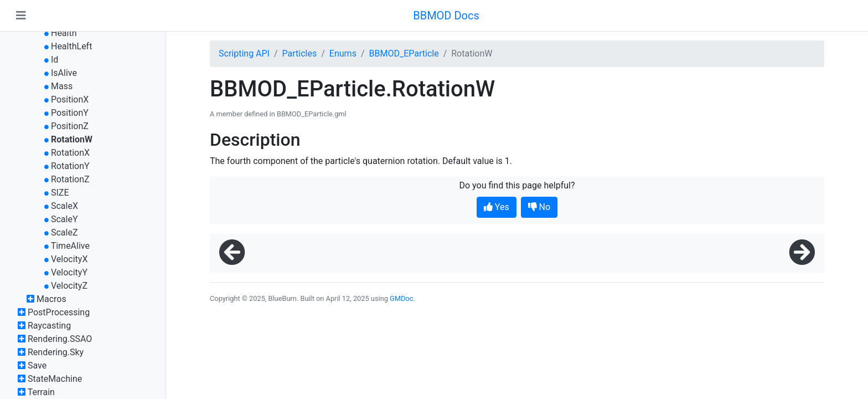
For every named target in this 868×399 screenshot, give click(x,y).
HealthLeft (71, 46)
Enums (343, 53)
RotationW (72, 139)
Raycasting (49, 326)
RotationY (70, 166)
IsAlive (64, 73)
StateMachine (55, 379)
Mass (62, 86)
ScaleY (64, 219)
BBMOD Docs (446, 16)
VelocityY (69, 272)
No (539, 207)
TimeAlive (70, 246)
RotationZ (70, 179)
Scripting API (244, 53)
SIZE (60, 193)
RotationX (70, 153)
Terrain (41, 392)
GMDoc (401, 298)
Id (55, 60)
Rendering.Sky (56, 352)
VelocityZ (69, 286)
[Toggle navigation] (21, 16)
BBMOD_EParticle (404, 53)
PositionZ (70, 126)
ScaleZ (64, 232)
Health (64, 33)
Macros (51, 299)
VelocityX (69, 259)
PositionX (70, 99)
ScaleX (64, 206)
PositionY (70, 113)
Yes (497, 207)
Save (37, 365)
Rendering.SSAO (60, 339)
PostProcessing (59, 312)
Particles (300, 53)
